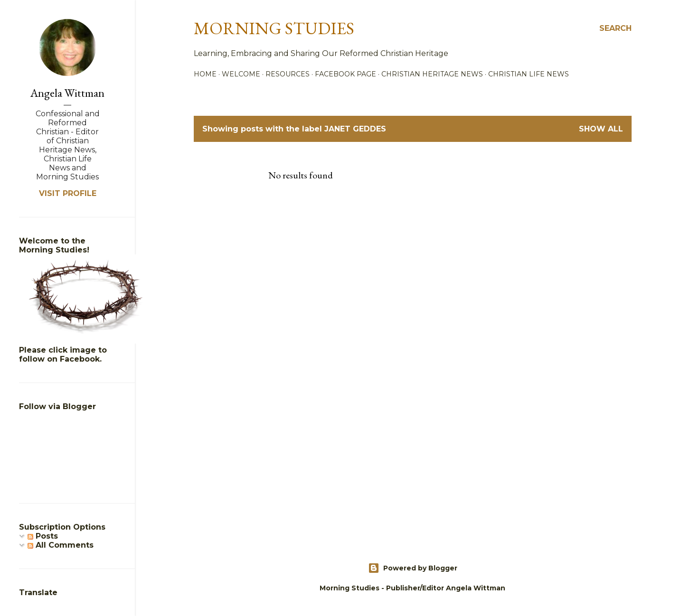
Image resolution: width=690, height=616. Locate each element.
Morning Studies (274, 28)
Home (205, 74)
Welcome (241, 74)
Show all (601, 129)
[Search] (615, 28)
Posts (43, 536)
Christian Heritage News (432, 74)
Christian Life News (529, 74)
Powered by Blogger (413, 568)
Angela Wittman (67, 93)
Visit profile (68, 193)
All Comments (61, 545)
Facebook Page (345, 74)
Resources (288, 74)
